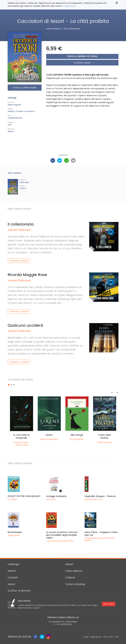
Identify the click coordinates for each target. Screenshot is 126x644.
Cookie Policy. (69, 6)
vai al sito (108, 604)
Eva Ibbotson (77, 439)
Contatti (13, 578)
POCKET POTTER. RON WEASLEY (24, 496)
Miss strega (77, 435)
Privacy (86, 637)
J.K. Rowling (12, 499)
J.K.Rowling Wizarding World (96, 538)
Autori (11, 584)
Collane (70, 578)
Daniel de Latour (68, 541)
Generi (69, 564)
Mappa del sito (96, 637)
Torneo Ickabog (75, 584)
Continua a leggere (19, 261)
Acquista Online (82, 63)
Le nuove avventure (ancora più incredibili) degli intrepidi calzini (62, 535)
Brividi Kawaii (15, 532)
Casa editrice (74, 571)
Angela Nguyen (14, 535)
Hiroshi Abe (21, 445)
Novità (12, 571)
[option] (22, 422)
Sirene (49, 435)
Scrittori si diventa (19, 591)
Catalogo (14, 564)
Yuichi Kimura (21, 442)
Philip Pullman (105, 442)
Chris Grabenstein (72, 29)
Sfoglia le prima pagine (25, 88)
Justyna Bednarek (53, 541)
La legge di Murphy (56, 496)
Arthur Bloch (51, 499)
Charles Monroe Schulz (94, 499)
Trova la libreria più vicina (82, 56)
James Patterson (54, 29)
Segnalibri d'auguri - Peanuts (100, 496)
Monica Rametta (49, 439)
